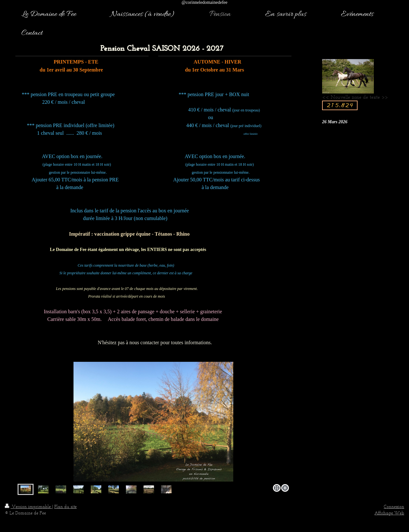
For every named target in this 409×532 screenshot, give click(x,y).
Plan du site (66, 507)
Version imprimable (28, 507)
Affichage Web (389, 513)
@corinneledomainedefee (204, 2)
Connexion (394, 507)
